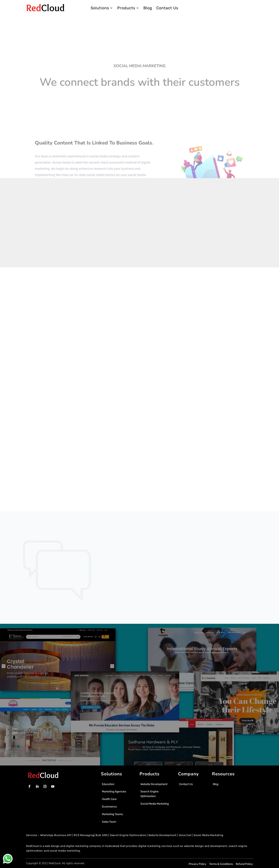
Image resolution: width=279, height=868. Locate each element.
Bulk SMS (102, 835)
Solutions (100, 8)
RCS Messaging (84, 835)
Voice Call (185, 835)
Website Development (162, 835)
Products (126, 8)
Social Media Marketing (208, 835)
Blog (148, 8)
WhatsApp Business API (56, 835)
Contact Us (167, 8)
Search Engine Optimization (128, 835)
